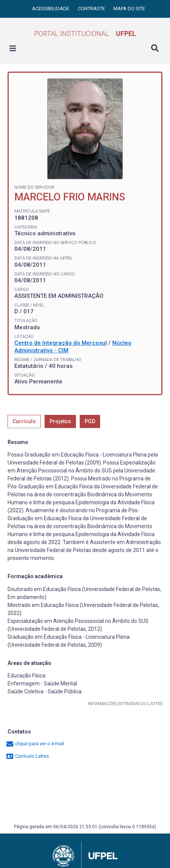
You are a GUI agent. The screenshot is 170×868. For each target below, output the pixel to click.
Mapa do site (129, 9)
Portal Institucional (85, 34)
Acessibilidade (51, 9)
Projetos (60, 421)
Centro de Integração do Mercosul (61, 343)
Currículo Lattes (27, 756)
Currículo (24, 421)
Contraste (92, 9)
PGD (90, 421)
